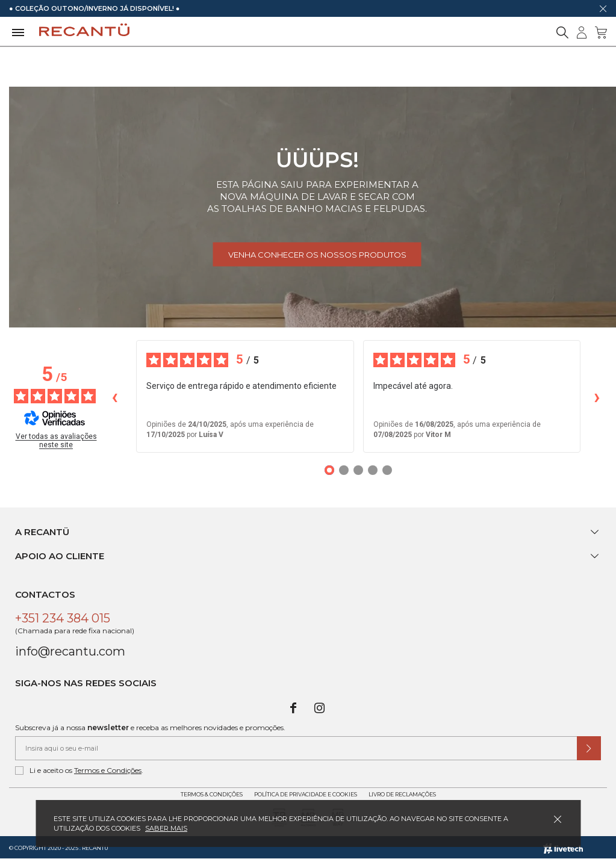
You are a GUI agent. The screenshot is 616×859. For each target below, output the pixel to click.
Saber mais (166, 828)
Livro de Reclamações (402, 794)
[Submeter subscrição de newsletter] (589, 748)
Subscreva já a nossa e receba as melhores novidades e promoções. (150, 727)
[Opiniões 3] (358, 470)
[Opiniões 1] (329, 470)
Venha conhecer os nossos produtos (317, 255)
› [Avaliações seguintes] (597, 396)
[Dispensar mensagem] (603, 8)
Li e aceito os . (79, 771)
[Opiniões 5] (387, 470)
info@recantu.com (70, 651)
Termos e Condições (108, 770)
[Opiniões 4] (373, 470)
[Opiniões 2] (344, 470)
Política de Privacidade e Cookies (306, 794)
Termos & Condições (212, 794)
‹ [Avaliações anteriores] (115, 396)
